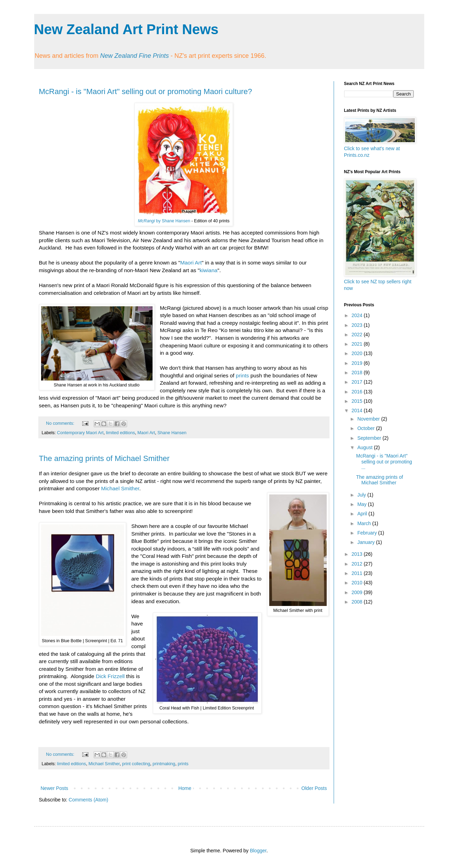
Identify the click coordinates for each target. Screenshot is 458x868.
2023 (358, 325)
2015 (358, 401)
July (362, 495)
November (369, 419)
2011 (358, 573)
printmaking (164, 764)
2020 (358, 353)
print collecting (136, 764)
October (367, 428)
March (365, 523)
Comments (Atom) (88, 800)
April (363, 514)
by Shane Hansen (164, 221)
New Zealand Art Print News (126, 29)
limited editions (120, 433)
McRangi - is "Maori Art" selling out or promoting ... (384, 462)
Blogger (258, 851)
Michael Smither (120, 488)
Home (185, 788)
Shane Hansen (172, 433)
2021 (358, 344)
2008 (358, 602)
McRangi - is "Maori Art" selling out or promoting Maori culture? (146, 91)
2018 (358, 372)
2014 (358, 410)
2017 (358, 382)
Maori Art (191, 263)
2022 (358, 335)
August (366, 447)
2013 (358, 554)
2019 (358, 363)
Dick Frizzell (110, 676)
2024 (358, 315)
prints (242, 375)
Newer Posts (55, 788)
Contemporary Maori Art (80, 433)
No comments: (61, 423)
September (370, 438)
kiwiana (208, 270)
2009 (358, 592)
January (367, 542)
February (368, 533)
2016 (358, 392)
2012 (358, 564)
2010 (358, 583)
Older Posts (314, 788)
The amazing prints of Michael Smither (104, 458)
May (363, 504)
